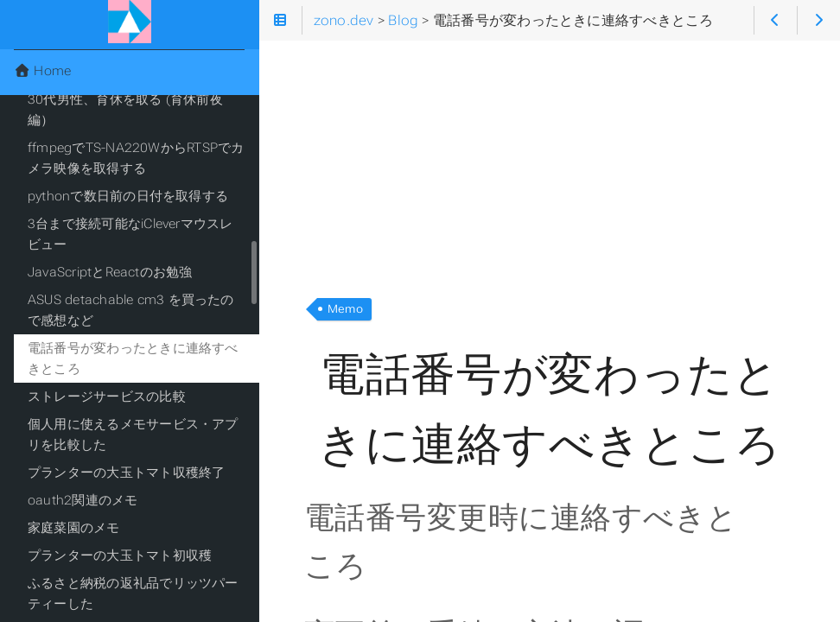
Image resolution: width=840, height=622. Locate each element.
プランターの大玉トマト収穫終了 (126, 473)
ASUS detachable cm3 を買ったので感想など (131, 310)
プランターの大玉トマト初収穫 (120, 555)
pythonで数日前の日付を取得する (128, 196)
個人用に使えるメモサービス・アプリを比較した (133, 435)
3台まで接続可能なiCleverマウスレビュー (130, 234)
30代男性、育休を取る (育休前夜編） (125, 110)
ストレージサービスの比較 (107, 397)
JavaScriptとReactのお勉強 (110, 272)
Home (42, 71)
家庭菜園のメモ (74, 528)
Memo (345, 309)
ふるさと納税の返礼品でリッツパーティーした (133, 593)
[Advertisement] (550, 162)
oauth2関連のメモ (83, 500)
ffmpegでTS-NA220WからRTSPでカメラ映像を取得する (136, 158)
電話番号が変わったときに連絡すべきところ (133, 359)
